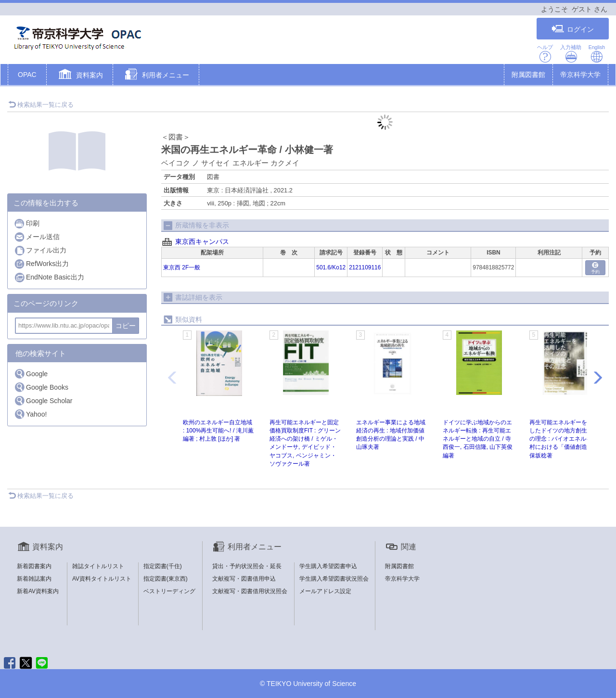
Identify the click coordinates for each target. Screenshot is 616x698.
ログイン (573, 29)
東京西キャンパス (202, 241)
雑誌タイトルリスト (98, 566)
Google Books (41, 387)
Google (31, 374)
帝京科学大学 (580, 75)
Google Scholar (43, 400)
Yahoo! (30, 414)
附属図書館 (528, 75)
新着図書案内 (34, 566)
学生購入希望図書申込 (328, 566)
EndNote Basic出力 (49, 277)
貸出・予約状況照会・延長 (247, 566)
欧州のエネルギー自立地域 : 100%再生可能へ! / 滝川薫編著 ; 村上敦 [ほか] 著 (218, 431)
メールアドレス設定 (325, 591)
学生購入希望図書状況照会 (334, 579)
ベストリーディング (169, 591)
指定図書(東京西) (166, 579)
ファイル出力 (40, 250)
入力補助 (571, 54)
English (597, 54)
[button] (80, 76)
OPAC (27, 75)
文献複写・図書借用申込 (244, 579)
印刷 (27, 223)
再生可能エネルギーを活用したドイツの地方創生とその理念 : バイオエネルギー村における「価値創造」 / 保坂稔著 (564, 439)
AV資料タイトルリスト (102, 579)
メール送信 (37, 237)
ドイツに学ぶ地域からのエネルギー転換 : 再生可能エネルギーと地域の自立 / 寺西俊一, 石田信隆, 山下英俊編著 (478, 439)
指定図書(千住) (163, 566)
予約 (595, 268)
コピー (126, 326)
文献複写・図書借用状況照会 (250, 591)
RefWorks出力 (41, 264)
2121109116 (365, 267)
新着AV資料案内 (38, 591)
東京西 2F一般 (182, 267)
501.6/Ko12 (331, 267)
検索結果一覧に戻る (41, 105)
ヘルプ (545, 54)
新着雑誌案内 (34, 579)
